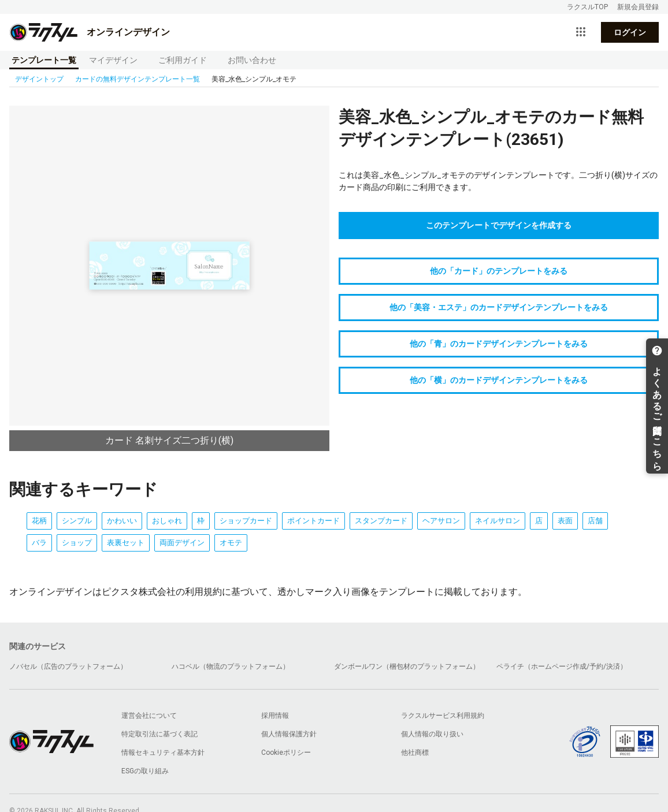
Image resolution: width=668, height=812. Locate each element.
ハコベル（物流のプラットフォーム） (231, 666)
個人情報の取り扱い (432, 734)
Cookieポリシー (286, 753)
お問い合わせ (252, 60)
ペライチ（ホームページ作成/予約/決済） (562, 666)
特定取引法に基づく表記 (159, 734)
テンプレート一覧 (44, 60)
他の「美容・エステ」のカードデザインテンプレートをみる (499, 307)
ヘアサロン (441, 521)
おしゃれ (167, 521)
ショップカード (246, 521)
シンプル (77, 521)
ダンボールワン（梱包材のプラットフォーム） (407, 666)
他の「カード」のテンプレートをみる (499, 271)
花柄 (39, 521)
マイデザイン (113, 60)
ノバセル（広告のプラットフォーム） (68, 666)
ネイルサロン (498, 521)
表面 (565, 521)
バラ (39, 543)
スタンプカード (381, 521)
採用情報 (275, 716)
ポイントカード (313, 521)
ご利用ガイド (183, 60)
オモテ (231, 543)
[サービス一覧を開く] (581, 32)
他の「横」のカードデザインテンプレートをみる (499, 380)
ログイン (630, 32)
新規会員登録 (638, 7)
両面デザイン (182, 543)
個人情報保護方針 (289, 734)
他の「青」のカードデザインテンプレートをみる (499, 344)
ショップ (77, 543)
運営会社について (149, 716)
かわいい (122, 521)
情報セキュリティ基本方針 (163, 753)
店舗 (595, 521)
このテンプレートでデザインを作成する (499, 225)
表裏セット (126, 543)
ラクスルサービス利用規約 (443, 716)
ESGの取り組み (145, 771)
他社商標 (415, 753)
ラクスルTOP (587, 7)
